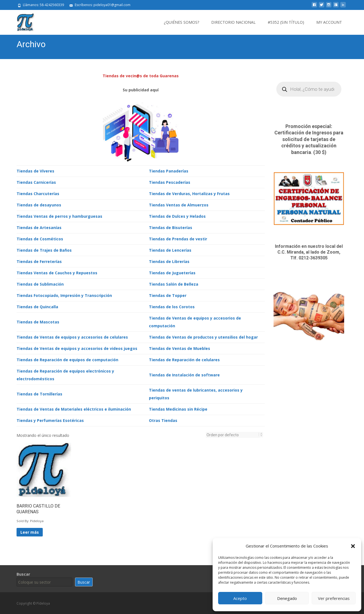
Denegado (287, 598)
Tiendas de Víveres (35, 170)
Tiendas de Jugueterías (172, 272)
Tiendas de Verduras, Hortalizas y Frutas (189, 193)
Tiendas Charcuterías (38, 193)
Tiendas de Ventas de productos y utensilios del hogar (203, 337)
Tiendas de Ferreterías (39, 261)
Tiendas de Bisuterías (171, 227)
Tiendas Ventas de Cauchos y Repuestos (57, 272)
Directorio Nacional (233, 22)
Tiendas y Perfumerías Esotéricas (50, 420)
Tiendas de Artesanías (39, 227)
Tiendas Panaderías (169, 170)
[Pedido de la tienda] (233, 434)
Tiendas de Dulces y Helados (177, 216)
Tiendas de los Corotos (172, 306)
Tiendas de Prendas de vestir (178, 238)
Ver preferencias (334, 598)
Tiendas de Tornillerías (39, 393)
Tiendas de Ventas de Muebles (180, 348)
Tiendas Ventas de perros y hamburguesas (59, 216)
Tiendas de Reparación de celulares (184, 359)
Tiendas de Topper (168, 295)
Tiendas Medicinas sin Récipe (178, 409)
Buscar (23, 574)
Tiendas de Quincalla (37, 306)
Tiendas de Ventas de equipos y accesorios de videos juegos (77, 348)
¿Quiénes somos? (181, 22)
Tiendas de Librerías (169, 261)
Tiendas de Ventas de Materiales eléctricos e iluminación (74, 409)
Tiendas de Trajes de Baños (44, 250)
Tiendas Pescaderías (170, 182)
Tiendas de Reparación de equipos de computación (67, 359)
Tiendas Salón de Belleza (174, 284)
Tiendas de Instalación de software (184, 374)
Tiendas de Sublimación (40, 284)
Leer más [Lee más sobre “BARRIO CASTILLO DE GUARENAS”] (30, 532)
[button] (353, 546)
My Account (329, 22)
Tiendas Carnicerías (36, 182)
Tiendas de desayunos (39, 204)
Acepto (240, 598)
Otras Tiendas (163, 420)
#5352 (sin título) (286, 22)
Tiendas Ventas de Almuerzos (179, 204)
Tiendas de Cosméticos (40, 238)
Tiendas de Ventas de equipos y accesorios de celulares (72, 337)
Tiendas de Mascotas (38, 321)
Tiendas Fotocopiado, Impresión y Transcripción (64, 295)
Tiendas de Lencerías (170, 250)
